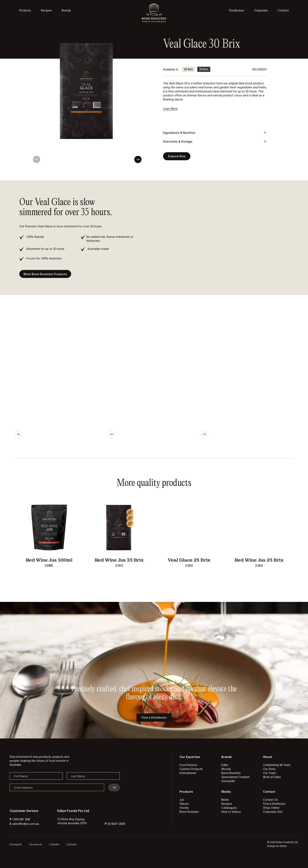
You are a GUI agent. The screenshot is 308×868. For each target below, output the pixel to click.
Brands (66, 10)
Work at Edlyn (272, 777)
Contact (283, 10)
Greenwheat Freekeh (235, 777)
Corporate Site (273, 812)
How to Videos (231, 812)
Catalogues (229, 808)
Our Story (269, 769)
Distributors (237, 10)
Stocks (184, 808)
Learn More (170, 108)
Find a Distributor (274, 804)
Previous (37, 159)
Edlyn (225, 765)
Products (25, 10)
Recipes (46, 10)
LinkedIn (54, 844)
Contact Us (270, 800)
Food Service (188, 765)
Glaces (184, 804)
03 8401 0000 (116, 824)
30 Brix (204, 69)
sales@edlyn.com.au (26, 824)
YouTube (72, 844)
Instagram (16, 844)
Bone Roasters (231, 773)
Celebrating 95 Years (277, 765)
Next (138, 159)
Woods (226, 769)
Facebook (35, 844)
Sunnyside (228, 781)
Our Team (270, 773)
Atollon (283, 846)
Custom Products (191, 769)
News (225, 800)
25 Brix (188, 69)
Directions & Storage (215, 141)
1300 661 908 (21, 819)
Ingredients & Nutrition (215, 133)
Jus (182, 800)
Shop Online (271, 808)
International (188, 773)
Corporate (261, 10)
